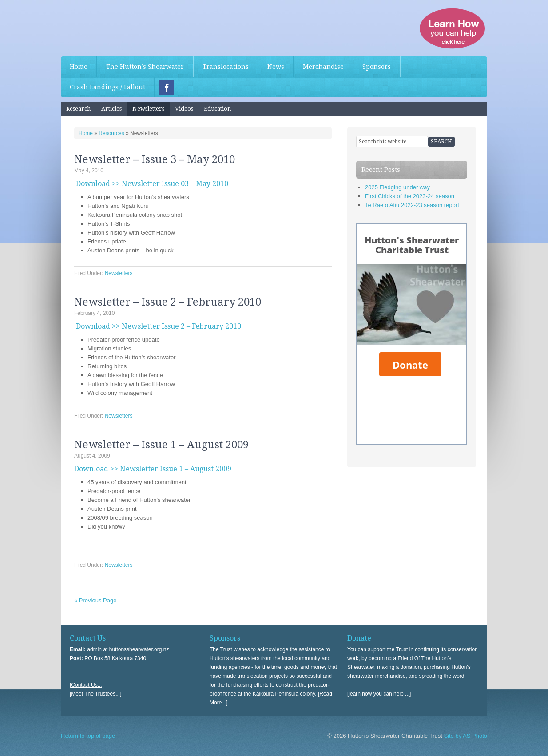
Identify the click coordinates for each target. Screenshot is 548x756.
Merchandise (323, 67)
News (276, 67)
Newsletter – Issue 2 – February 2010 (168, 302)
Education (217, 109)
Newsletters (148, 109)
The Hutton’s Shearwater (145, 67)
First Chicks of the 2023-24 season (410, 196)
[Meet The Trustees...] (96, 694)
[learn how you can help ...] (379, 694)
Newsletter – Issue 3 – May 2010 (155, 159)
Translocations (226, 67)
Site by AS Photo (465, 736)
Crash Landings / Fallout (107, 87)
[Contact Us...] (87, 685)
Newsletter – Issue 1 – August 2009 (161, 445)
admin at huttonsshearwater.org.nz (128, 649)
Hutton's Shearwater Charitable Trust (127, 27)
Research (78, 109)
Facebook (167, 88)
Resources (111, 133)
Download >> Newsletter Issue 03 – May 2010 (152, 184)
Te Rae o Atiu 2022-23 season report (412, 205)
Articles (111, 109)
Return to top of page (88, 736)
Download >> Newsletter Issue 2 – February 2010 (159, 326)
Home (79, 67)
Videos (184, 109)
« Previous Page (95, 600)
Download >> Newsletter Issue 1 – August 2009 (153, 469)
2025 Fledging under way (397, 187)
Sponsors (377, 67)
